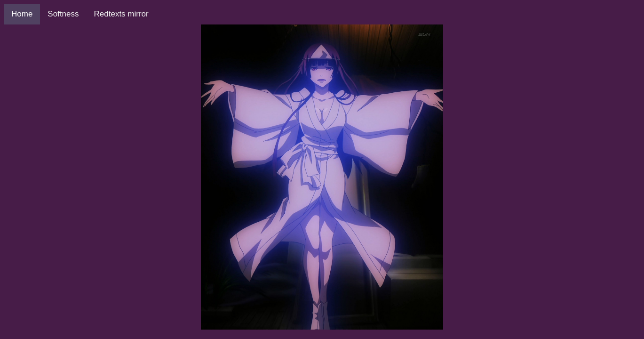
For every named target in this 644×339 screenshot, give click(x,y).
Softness (63, 14)
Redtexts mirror (121, 14)
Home (22, 14)
